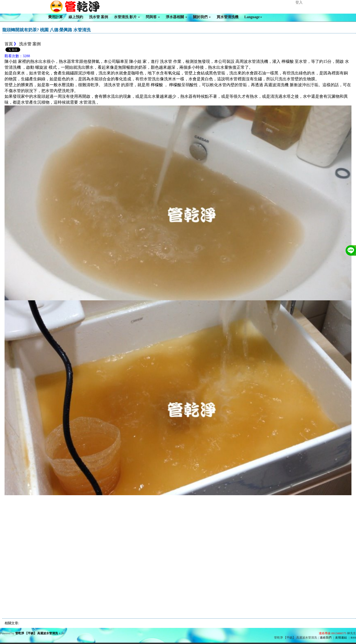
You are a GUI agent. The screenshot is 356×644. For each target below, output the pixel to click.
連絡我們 (326, 638)
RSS (353, 638)
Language (253, 17)
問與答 (153, 17)
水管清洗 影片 (127, 17)
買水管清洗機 (227, 17)
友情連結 (341, 638)
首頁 (9, 44)
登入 (299, 2)
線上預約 (76, 17)
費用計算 (55, 17)
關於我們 (202, 17)
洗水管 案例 (99, 17)
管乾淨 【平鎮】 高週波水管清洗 (37, 633)
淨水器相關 (176, 17)
